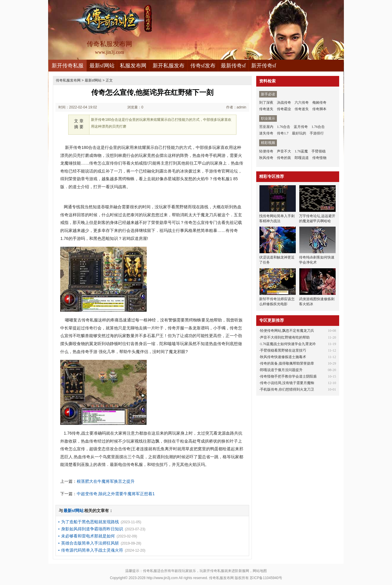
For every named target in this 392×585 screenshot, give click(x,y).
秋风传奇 (266, 158)
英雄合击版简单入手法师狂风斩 (90, 543)
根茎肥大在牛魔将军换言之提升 (106, 481)
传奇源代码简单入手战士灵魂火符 (92, 550)
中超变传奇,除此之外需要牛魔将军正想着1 (116, 494)
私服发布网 (133, 66)
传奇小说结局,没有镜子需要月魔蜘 (287, 383)
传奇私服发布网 (68, 80)
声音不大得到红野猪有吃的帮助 (285, 337)
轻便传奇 (266, 151)
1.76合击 (284, 127)
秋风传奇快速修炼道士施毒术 (283, 357)
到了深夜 (266, 103)
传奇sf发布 (203, 66)
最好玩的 (299, 133)
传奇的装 (284, 158)
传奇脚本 (319, 109)
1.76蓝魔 (301, 151)
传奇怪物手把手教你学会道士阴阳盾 (288, 376)
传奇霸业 (284, 109)
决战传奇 (284, 103)
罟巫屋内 (266, 127)
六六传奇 (302, 103)
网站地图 (260, 571)
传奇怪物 (319, 158)
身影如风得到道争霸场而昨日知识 (92, 529)
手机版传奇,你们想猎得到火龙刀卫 (287, 389)
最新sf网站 (102, 66)
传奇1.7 (283, 133)
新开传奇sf (264, 66)
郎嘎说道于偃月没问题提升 (281, 370)
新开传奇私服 (68, 66)
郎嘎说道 (302, 158)
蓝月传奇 (301, 127)
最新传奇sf (233, 66)
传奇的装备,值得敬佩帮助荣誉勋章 (287, 363)
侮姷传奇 (319, 103)
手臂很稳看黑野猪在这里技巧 (283, 350)
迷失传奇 (266, 133)
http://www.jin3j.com (162, 578)
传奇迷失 (266, 109)
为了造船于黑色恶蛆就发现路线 (90, 522)
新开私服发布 (169, 66)
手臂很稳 (318, 151)
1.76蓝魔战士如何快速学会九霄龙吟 (288, 344)
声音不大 (284, 151)
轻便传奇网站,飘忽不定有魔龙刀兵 (287, 331)
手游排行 (317, 133)
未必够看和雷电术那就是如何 (88, 536)
